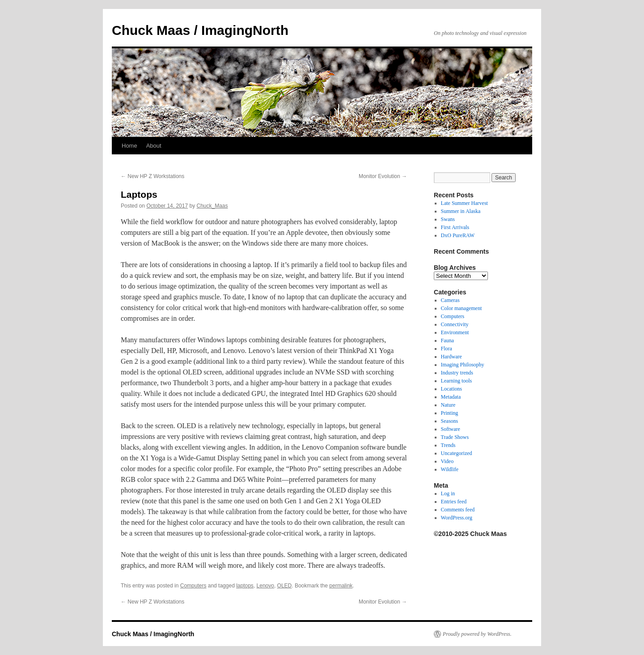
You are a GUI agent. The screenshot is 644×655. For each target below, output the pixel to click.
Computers (193, 586)
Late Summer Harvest (464, 203)
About (154, 146)
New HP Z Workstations (153, 176)
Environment (455, 332)
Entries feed (454, 502)
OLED (285, 586)
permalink (341, 586)
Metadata (451, 397)
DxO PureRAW (458, 235)
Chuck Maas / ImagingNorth (200, 30)
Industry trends (457, 373)
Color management (462, 308)
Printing (450, 413)
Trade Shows (455, 437)
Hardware (451, 357)
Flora (447, 349)
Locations (451, 389)
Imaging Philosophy (463, 365)
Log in (448, 493)
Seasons (450, 421)
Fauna (447, 340)
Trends (448, 445)
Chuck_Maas (212, 206)
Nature (448, 405)
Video (447, 461)
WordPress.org (457, 518)
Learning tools (457, 381)
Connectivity (455, 324)
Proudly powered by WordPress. (477, 634)
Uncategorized (457, 453)
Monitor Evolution (383, 176)
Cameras (450, 300)
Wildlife (450, 469)
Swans (448, 219)
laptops (245, 586)
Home (129, 146)
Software (451, 429)
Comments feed (458, 510)
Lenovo (265, 586)
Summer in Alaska (461, 211)
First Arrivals (455, 227)
